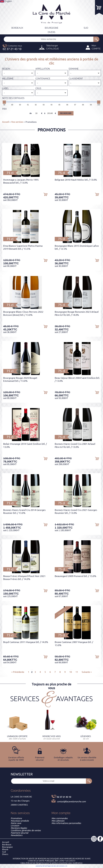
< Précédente (18, 672)
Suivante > (87, 672)
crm (66, 866)
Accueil (6, 122)
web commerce (60, 866)
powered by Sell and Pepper (43, 866)
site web (53, 866)
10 (71, 672)
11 (77, 672)
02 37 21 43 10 (64, 797)
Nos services (17, 122)
